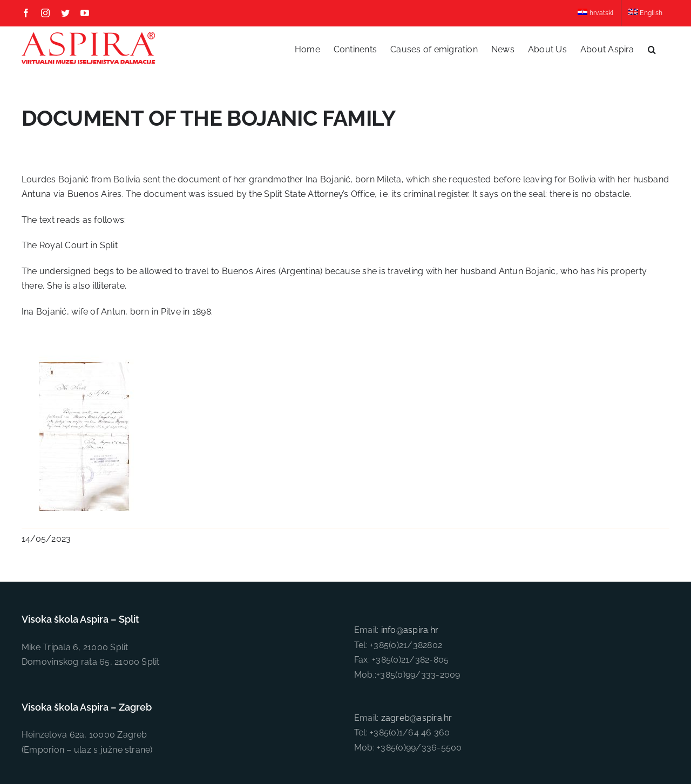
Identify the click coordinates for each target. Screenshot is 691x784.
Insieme (475, 728)
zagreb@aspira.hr (417, 620)
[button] (652, 49)
